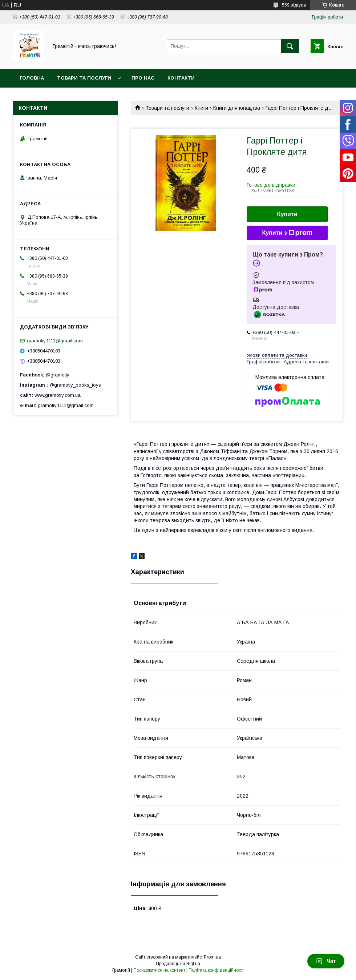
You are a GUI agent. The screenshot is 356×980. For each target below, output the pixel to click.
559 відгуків (294, 5)
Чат (326, 961)
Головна (32, 78)
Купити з (287, 233)
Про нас (143, 78)
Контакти (181, 78)
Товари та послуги (84, 78)
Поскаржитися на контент (159, 970)
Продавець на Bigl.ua (178, 964)
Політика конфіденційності (216, 970)
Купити (287, 214)
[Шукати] (290, 46)
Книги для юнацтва (237, 108)
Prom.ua (212, 957)
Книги (201, 108)
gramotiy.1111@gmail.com (55, 341)
